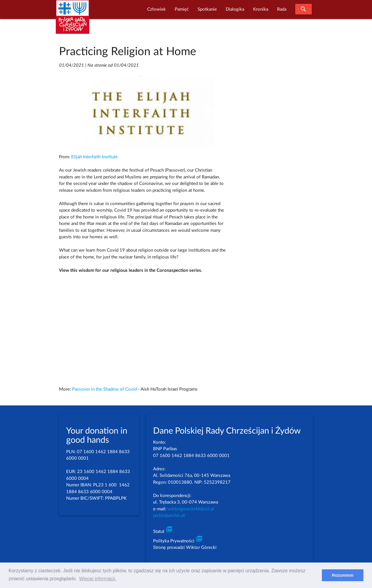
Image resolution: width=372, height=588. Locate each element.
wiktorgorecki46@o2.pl (191, 509)
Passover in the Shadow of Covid (104, 389)
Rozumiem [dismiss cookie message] (343, 575)
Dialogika (235, 9)
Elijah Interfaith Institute (94, 157)
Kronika (261, 9)
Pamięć (182, 9)
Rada (282, 9)
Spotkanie (207, 9)
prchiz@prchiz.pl (169, 516)
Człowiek (156, 9)
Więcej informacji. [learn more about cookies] (98, 579)
